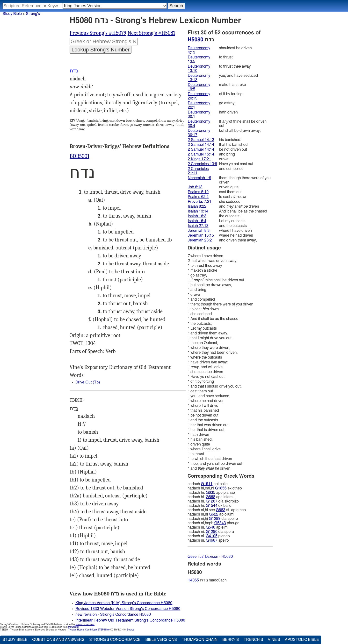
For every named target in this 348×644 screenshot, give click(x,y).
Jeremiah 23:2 (200, 240)
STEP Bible (103, 630)
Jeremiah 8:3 (199, 231)
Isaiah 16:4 (197, 221)
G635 (211, 493)
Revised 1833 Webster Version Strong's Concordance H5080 (128, 609)
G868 (211, 497)
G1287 (212, 501)
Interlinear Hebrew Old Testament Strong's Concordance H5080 (130, 620)
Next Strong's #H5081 (151, 33)
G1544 (212, 506)
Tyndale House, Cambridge (82, 630)
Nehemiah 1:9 (199, 178)
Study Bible (12, 14)
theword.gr (74, 627)
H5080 (195, 40)
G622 (214, 514)
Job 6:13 (195, 187)
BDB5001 (80, 156)
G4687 (212, 540)
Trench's (253, 640)
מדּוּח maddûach (207, 580)
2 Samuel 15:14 (201, 154)
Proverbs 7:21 (200, 202)
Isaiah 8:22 (197, 206)
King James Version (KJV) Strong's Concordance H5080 (124, 603)
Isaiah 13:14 (198, 211)
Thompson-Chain (200, 640)
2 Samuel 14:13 (201, 140)
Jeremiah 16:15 (201, 235)
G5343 (220, 523)
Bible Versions (161, 640)
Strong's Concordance (115, 640)
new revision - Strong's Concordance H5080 (113, 615)
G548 (211, 527)
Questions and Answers (58, 640)
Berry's (231, 640)
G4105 (212, 536)
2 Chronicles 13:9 (202, 164)
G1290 (212, 532)
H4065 (193, 580)
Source (131, 630)
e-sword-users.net (85, 624)
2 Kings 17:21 (199, 159)
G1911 (207, 484)
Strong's (33, 14)
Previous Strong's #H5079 (98, 33)
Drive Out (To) (88, 382)
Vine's (274, 640)
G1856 (221, 488)
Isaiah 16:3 (197, 216)
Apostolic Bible (302, 640)
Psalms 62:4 (198, 197)
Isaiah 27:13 (198, 226)
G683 (221, 510)
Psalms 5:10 (198, 192)
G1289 (215, 519)
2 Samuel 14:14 (201, 145)
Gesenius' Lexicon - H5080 (210, 557)
